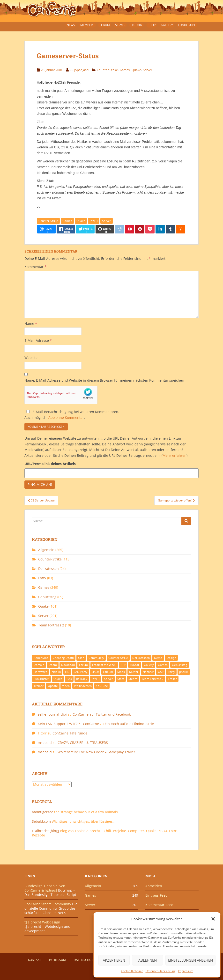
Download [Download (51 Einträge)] (68, 665)
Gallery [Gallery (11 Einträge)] (149, 665)
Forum (105, 25)
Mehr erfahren (175, 455)
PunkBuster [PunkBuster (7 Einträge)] (41, 679)
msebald (45, 743)
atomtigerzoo (43, 812)
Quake (136, 70)
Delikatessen (48, 569)
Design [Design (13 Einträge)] (171, 658)
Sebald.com (41, 821)
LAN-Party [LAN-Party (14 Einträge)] (81, 672)
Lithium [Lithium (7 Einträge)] (108, 672)
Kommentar (35, 267)
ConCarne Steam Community (48, 904)
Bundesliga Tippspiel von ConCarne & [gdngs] (45, 888)
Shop (152, 25)
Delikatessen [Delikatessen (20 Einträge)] (141, 658)
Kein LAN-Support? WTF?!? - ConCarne (68, 724)
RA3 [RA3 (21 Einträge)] (69, 679)
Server (120, 25)
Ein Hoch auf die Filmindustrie (129, 724)
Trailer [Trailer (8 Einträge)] (172, 679)
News (71, 25)
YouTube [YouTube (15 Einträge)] (102, 686)
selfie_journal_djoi (52, 714)
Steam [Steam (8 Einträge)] (133, 679)
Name (31, 323)
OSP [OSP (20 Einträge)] (161, 672)
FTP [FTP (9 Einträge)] (123, 665)
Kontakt (35, 960)
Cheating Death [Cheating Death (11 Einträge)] (63, 658)
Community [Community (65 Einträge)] (96, 658)
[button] (213, 919)
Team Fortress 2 (51, 625)
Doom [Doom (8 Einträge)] (53, 665)
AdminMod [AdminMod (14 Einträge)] (41, 658)
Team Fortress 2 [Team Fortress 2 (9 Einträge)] (152, 679)
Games (125, 70)
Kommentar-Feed (159, 905)
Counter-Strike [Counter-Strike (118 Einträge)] (118, 658)
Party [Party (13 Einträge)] (171, 672)
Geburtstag (47, 597)
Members (87, 25)
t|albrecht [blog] (45, 831)
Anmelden (154, 886)
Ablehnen (148, 960)
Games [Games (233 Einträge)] (163, 665)
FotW (42, 578)
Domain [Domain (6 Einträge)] (39, 665)
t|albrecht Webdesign (42, 922)
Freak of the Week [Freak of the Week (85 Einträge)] (104, 665)
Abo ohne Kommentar (66, 417)
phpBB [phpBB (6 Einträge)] (184, 672)
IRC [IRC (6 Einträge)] (67, 672)
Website (31, 358)
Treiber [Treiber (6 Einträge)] (39, 686)
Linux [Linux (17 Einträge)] (95, 672)
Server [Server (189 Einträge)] (108, 679)
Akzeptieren (114, 960)
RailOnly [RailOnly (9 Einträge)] (82, 679)
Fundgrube (187, 25)
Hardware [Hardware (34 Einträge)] (40, 672)
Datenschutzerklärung (161, 971)
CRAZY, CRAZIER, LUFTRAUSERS (83, 743)
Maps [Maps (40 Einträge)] (121, 672)
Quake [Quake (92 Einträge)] (58, 679)
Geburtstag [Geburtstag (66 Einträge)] (180, 665)
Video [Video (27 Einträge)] (66, 686)
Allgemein (46, 550)
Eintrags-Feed (156, 895)
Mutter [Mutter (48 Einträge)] (134, 672)
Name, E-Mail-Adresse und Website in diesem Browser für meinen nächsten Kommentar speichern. (105, 380)
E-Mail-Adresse (38, 340)
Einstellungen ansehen (190, 960)
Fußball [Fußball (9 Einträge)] (135, 665)
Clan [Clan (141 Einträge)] (81, 658)
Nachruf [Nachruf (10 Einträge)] (148, 672)
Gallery (167, 25)
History (137, 25)
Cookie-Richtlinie (132, 971)
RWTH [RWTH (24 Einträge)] (96, 679)
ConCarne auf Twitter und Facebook (102, 714)
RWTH (94, 221)
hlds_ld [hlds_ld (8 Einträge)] (56, 672)
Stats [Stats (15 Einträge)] (121, 679)
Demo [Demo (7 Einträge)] (158, 658)
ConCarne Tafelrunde (70, 733)
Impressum (186, 971)
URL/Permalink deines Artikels (50, 464)
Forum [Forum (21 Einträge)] (83, 665)
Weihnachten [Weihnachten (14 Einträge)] (83, 686)
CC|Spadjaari (79, 70)
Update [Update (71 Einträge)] (53, 686)
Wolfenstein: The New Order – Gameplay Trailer (96, 752)
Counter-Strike (107, 70)
